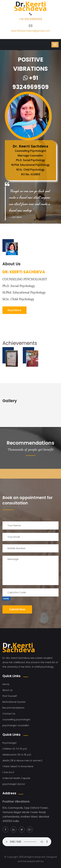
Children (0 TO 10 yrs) (15, 749)
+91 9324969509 (30, 19)
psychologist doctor (14, 784)
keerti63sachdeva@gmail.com (31, 31)
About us (7, 690)
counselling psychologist (16, 720)
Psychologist (10, 743)
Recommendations (13, 708)
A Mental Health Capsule (16, 778)
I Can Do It (8, 772)
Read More (14, 310)
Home (6, 684)
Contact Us (9, 714)
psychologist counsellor (16, 725)
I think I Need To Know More (18, 766)
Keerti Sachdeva (19, 647)
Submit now (17, 609)
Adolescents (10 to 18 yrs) (17, 755)
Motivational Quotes (14, 702)
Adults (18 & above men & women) (22, 761)
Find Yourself (10, 696)
